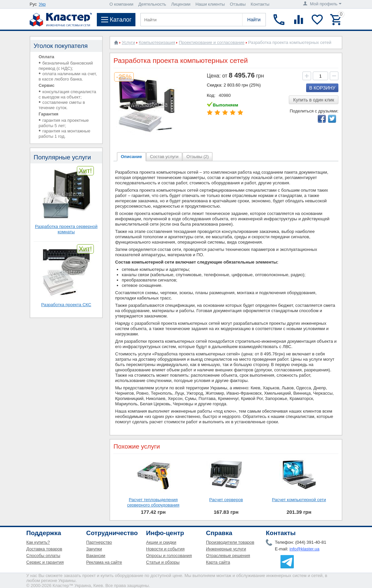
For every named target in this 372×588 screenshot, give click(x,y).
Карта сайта (218, 562)
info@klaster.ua (304, 549)
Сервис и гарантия (45, 562)
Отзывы (238, 4)
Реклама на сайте (104, 562)
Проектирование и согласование (211, 42)
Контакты (260, 4)
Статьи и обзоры (163, 562)
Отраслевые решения (228, 556)
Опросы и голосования (169, 556)
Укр (42, 4)
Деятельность (152, 4)
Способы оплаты (43, 556)
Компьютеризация (157, 42)
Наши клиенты (210, 4)
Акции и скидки (161, 542)
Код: (211, 95)
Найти (254, 20)
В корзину (322, 88)
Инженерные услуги (226, 549)
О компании (121, 4)
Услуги (128, 42)
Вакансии (96, 556)
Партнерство (99, 542)
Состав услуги (164, 157)
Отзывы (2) (197, 157)
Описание (131, 157)
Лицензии (181, 4)
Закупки (94, 549)
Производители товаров (230, 542)
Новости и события (165, 549)
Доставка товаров (44, 549)
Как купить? (38, 542)
